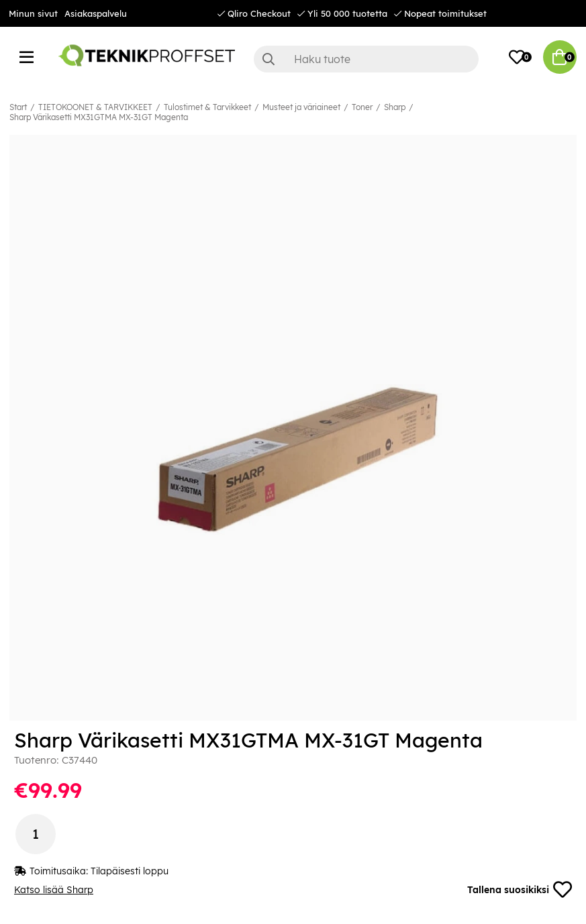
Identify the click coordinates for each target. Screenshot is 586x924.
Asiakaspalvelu (96, 13)
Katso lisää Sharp (54, 890)
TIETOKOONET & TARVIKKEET (95, 107)
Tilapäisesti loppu (130, 871)
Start (18, 107)
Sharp (395, 107)
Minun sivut (33, 13)
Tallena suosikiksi (520, 890)
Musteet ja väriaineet (301, 107)
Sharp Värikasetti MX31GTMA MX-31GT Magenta (99, 117)
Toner (362, 107)
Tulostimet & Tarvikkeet (207, 107)
